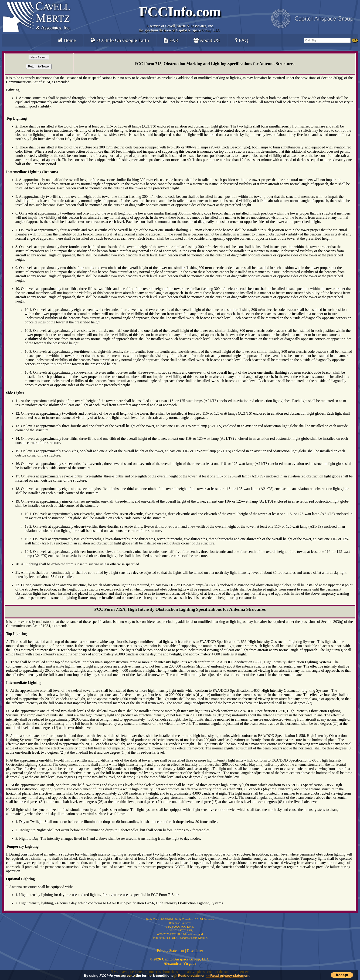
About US (207, 40)
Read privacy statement (230, 975)
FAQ (241, 40)
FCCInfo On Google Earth (120, 40)
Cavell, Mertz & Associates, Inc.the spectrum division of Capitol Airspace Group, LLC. (180, 28)
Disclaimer (195, 951)
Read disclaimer (191, 975)
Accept (342, 975)
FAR (171, 40)
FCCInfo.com (180, 12)
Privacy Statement (171, 951)
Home (67, 40)
